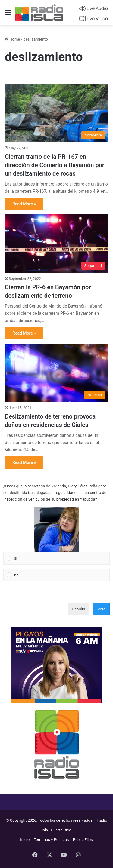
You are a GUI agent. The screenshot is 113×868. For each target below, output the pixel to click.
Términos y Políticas (51, 840)
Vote (101, 609)
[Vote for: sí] (57, 536)
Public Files (83, 840)
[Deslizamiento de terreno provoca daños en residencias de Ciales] (56, 373)
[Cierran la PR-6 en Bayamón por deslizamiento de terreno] (56, 243)
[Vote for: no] (57, 575)
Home (12, 39)
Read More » (24, 204)
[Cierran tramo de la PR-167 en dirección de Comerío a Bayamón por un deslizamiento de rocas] (56, 113)
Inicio (25, 840)
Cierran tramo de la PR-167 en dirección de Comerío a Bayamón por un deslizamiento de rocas (55, 165)
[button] (57, 529)
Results (79, 609)
